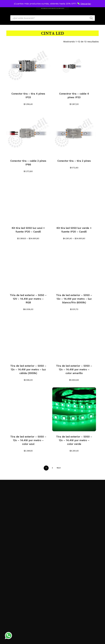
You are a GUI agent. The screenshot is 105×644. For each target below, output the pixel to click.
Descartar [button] (86, 4)
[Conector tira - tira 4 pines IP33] (28, 66)
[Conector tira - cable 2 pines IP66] (28, 134)
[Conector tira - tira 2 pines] (74, 134)
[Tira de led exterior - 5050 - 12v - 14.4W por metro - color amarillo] (74, 339)
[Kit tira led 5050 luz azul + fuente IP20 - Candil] (28, 201)
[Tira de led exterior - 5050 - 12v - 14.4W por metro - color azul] (28, 409)
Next (59, 468)
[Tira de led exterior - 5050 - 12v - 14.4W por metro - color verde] (74, 409)
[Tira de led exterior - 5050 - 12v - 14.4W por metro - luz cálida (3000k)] (28, 339)
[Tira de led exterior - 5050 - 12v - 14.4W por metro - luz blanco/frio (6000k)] (74, 268)
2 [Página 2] (52, 468)
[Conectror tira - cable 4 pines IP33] (74, 66)
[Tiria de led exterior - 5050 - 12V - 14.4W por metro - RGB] (28, 268)
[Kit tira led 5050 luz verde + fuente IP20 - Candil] (74, 201)
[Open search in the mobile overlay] (53, 18)
